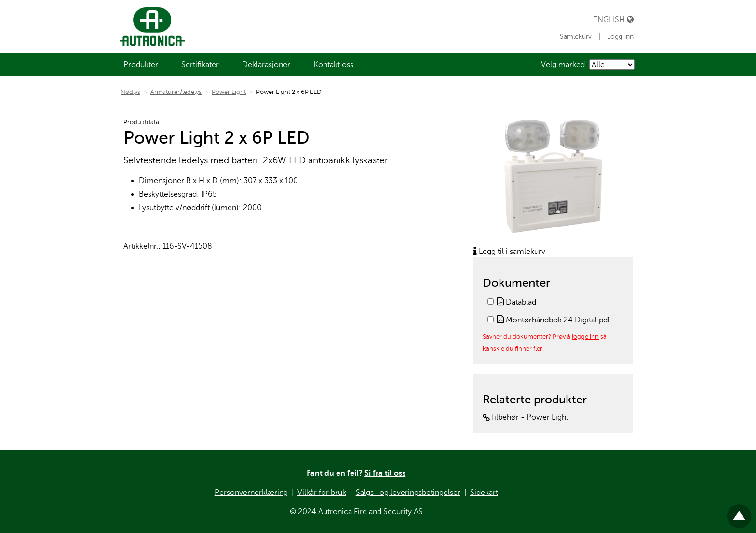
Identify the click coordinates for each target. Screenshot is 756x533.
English (613, 20)
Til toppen (739, 512)
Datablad (517, 302)
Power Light (229, 92)
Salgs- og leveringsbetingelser (408, 493)
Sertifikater (200, 65)
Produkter (141, 65)
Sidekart (484, 493)
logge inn (585, 337)
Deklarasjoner (266, 65)
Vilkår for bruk (322, 493)
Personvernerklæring (251, 493)
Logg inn (620, 36)
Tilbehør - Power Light (526, 417)
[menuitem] (141, 65)
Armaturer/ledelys (176, 92)
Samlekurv (577, 36)
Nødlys (130, 92)
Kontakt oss (333, 65)
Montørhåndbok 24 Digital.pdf (553, 320)
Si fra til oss (385, 473)
